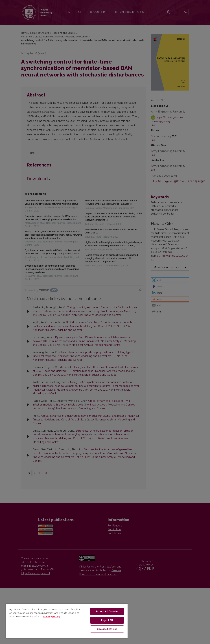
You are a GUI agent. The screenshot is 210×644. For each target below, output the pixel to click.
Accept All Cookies (107, 611)
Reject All (107, 620)
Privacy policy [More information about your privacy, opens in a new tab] (51, 617)
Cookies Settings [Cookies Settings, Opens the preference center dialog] (107, 629)
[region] (67, 621)
